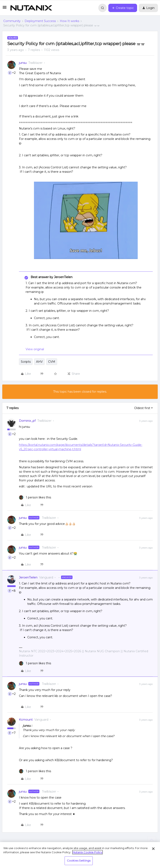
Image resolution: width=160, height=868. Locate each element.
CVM (52, 362)
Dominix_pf (27, 421)
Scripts (26, 362)
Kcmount (26, 720)
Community (12, 21)
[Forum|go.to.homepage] (31, 8)
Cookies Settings (79, 861)
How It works (69, 21)
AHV (39, 362)
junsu (23, 63)
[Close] (153, 849)
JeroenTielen (28, 577)
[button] (5, 9)
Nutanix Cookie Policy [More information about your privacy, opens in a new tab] (87, 852)
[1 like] (35, 497)
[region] (80, 855)
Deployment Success (40, 21)
